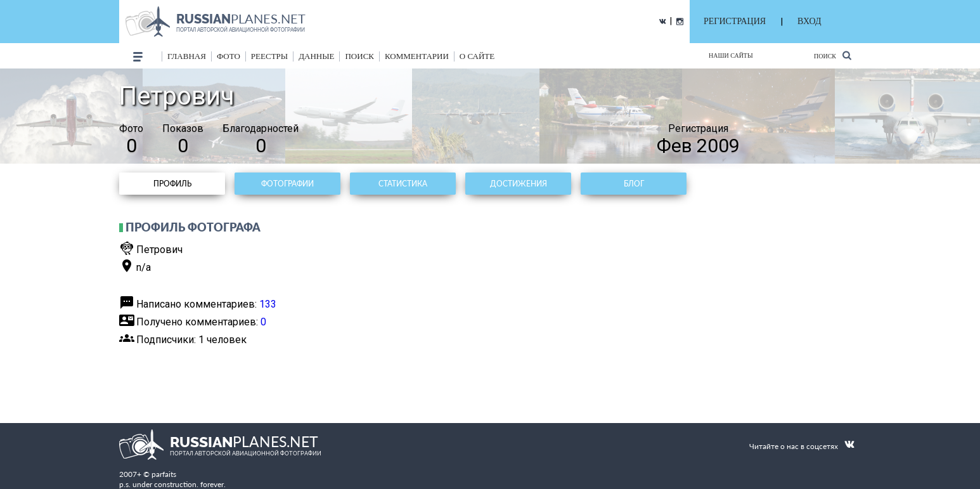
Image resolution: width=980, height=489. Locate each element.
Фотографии (287, 184)
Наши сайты (731, 55)
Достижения (519, 184)
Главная (187, 56)
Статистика (403, 184)
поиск (359, 56)
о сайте (477, 56)
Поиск (833, 55)
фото (229, 56)
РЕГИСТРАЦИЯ (735, 21)
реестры (269, 56)
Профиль (172, 184)
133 (268, 304)
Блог (634, 184)
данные (316, 56)
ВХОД (809, 21)
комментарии (417, 56)
